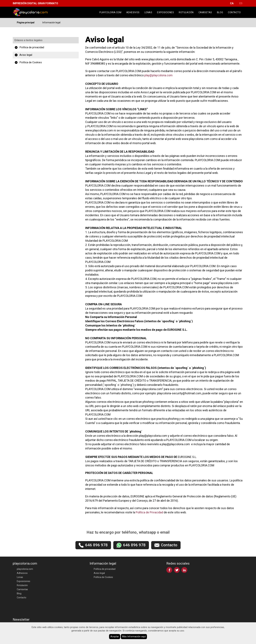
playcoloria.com (110, 12)
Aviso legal (23, 55)
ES (241, 3)
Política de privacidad (29, 48)
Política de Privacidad (149, 512)
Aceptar (115, 636)
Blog (220, 12)
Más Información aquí (134, 636)
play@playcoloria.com (158, 75)
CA (232, 3)
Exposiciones (165, 12)
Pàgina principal (26, 23)
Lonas (148, 12)
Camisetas (205, 12)
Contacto (234, 12)
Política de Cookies (28, 63)
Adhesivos (133, 12)
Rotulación (186, 12)
